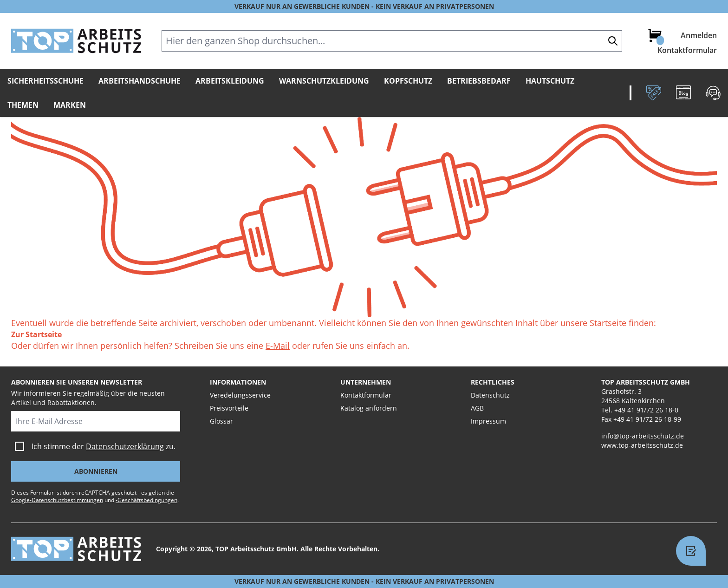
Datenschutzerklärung (125, 446)
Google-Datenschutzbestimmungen (57, 500)
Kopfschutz (408, 81)
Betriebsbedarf (479, 81)
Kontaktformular (687, 50)
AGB (477, 408)
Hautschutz (550, 81)
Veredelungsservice (240, 395)
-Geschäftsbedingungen (146, 500)
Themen (23, 105)
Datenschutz (490, 395)
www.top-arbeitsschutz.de (642, 445)
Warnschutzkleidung (324, 81)
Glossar (221, 421)
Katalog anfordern (369, 408)
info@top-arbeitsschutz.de (643, 436)
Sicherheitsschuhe (45, 81)
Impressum (488, 421)
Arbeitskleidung (230, 81)
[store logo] (76, 41)
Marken (70, 105)
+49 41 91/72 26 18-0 (646, 410)
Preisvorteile (229, 408)
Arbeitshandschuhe (140, 81)
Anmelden (699, 35)
